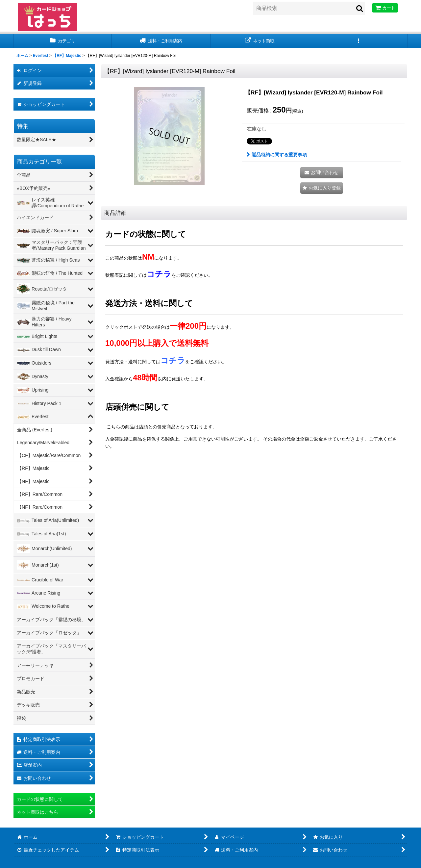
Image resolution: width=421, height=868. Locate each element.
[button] (359, 41)
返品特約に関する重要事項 (277, 155)
